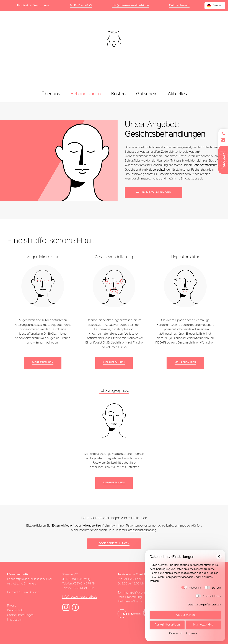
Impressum (193, 634)
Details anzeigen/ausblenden (204, 605)
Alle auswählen (185, 616)
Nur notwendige (203, 625)
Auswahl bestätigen (167, 625)
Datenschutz (176, 634)
